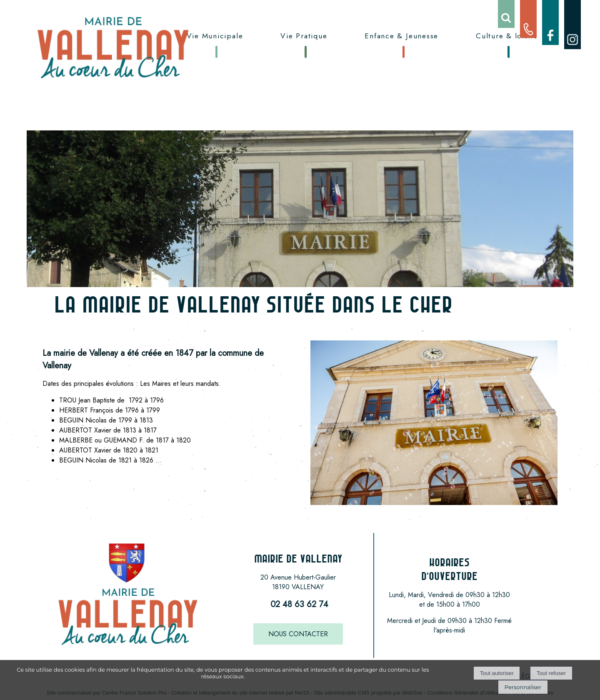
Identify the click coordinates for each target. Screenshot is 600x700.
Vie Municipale (215, 36)
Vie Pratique (304, 36)
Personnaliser (523, 687)
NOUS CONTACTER (298, 634)
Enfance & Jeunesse (401, 36)
